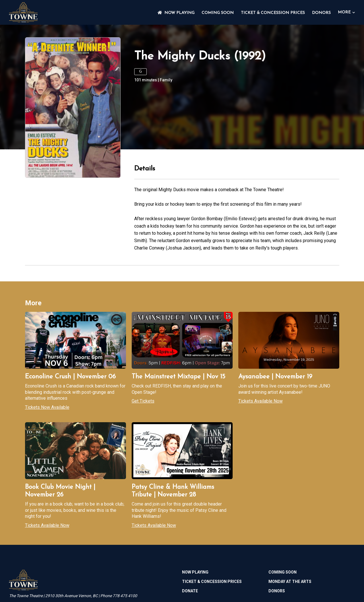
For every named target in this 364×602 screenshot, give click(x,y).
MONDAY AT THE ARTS (290, 582)
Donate (190, 591)
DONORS (321, 13)
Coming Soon (218, 13)
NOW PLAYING (176, 13)
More (346, 12)
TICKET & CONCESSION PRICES (273, 13)
